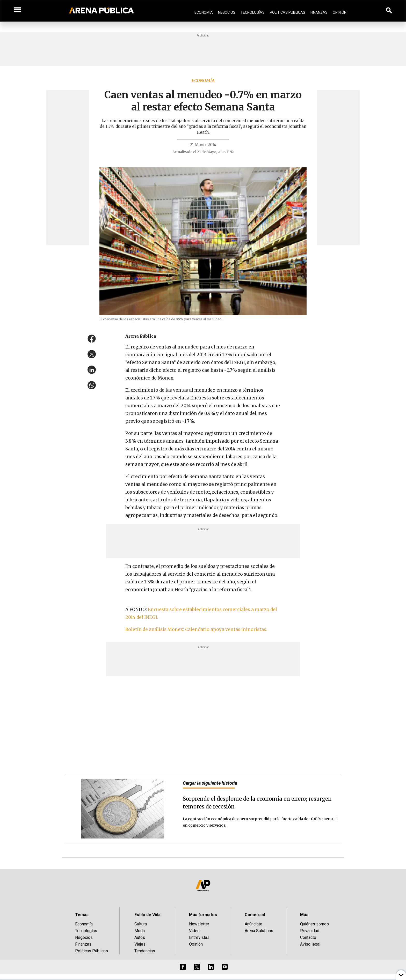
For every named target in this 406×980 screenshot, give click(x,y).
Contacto (308, 937)
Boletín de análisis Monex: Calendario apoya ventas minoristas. (196, 629)
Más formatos (203, 915)
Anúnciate (253, 924)
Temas (82, 915)
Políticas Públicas (288, 12)
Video (194, 931)
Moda (140, 931)
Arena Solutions (259, 931)
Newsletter (199, 924)
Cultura (141, 924)
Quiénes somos (314, 924)
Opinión (340, 12)
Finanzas (319, 12)
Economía (204, 12)
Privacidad (310, 931)
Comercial (255, 915)
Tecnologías (253, 12)
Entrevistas (199, 937)
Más (304, 915)
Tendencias (145, 951)
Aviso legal (310, 944)
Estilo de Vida (147, 915)
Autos (140, 937)
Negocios (227, 12)
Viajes (140, 944)
